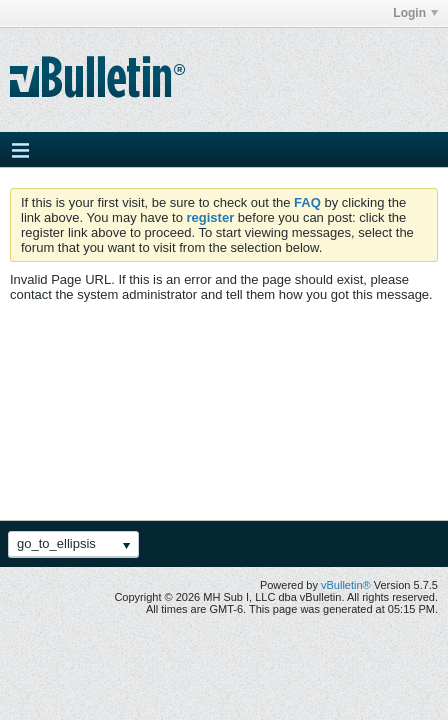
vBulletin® (346, 585)
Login (415, 13)
